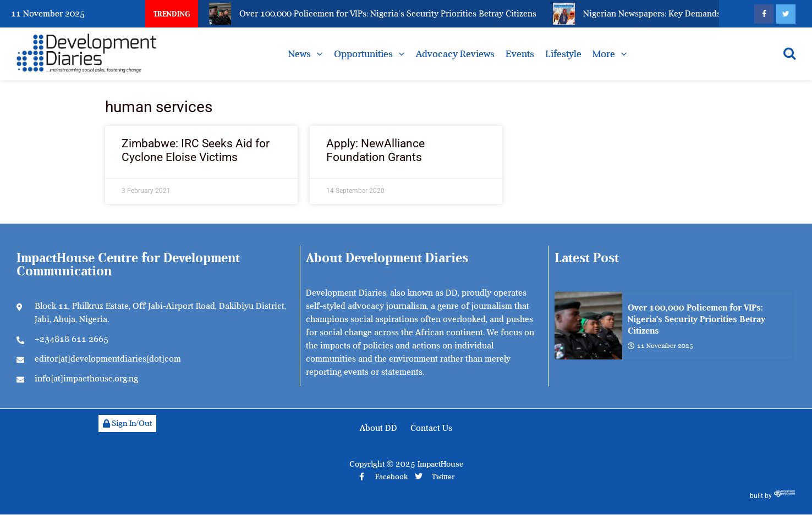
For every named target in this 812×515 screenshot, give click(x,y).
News (300, 54)
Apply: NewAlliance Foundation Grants (375, 150)
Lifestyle (563, 54)
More (604, 54)
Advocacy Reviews (455, 54)
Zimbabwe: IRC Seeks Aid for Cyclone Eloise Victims (196, 150)
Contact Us (431, 428)
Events (520, 54)
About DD (378, 428)
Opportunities (363, 54)
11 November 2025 (660, 346)
